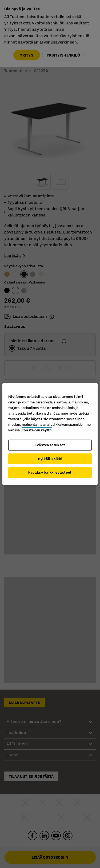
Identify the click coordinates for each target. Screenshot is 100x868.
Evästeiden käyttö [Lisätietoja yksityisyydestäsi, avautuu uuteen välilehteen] (37, 430)
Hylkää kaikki (50, 459)
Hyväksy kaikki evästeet (50, 472)
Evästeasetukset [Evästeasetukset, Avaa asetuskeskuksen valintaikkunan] (50, 445)
